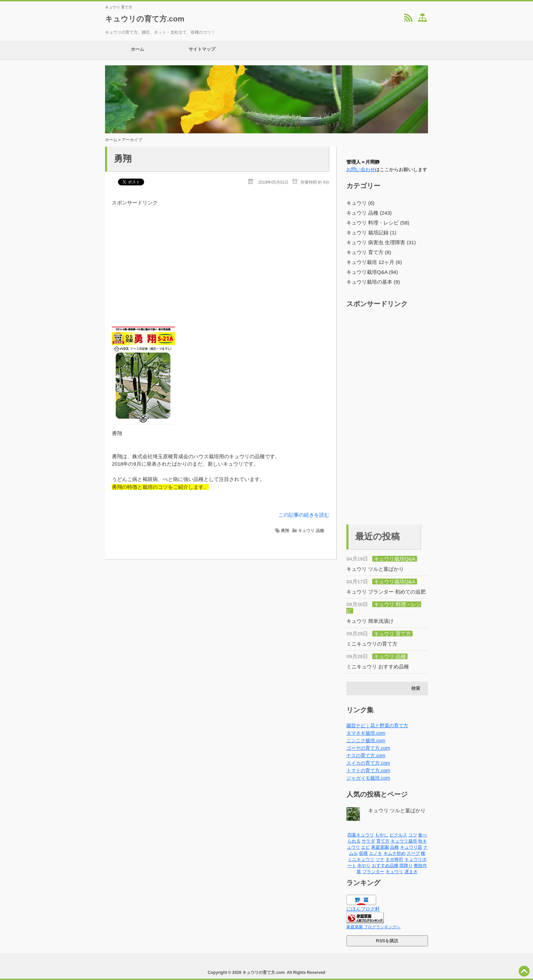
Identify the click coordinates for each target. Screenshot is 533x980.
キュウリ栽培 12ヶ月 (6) (374, 262)
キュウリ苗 (411, 847)
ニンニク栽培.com (366, 741)
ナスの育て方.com (366, 755)
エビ (365, 847)
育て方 (383, 841)
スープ (413, 853)
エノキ (375, 853)
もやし (382, 835)
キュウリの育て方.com (145, 19)
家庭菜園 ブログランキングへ (373, 927)
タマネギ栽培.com (366, 733)
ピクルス (398, 835)
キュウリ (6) (360, 203)
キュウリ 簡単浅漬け (370, 621)
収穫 (363, 853)
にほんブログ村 (363, 909)
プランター (373, 872)
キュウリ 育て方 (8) (369, 252)
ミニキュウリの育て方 (372, 644)
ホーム (137, 50)
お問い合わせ (361, 169)
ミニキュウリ (361, 859)
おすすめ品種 (385, 866)
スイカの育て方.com (368, 763)
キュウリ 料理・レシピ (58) (378, 223)
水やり (364, 866)
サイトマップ (202, 50)
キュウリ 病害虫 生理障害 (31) (381, 242)
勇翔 (123, 159)
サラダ (368, 841)
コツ (413, 835)
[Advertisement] (221, 254)
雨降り (406, 866)
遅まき (411, 872)
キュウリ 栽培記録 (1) (371, 232)
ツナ (380, 859)
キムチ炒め (394, 853)
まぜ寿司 (394, 859)
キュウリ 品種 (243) (369, 213)
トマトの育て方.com (368, 770)
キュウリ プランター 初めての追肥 (386, 592)
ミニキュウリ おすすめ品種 (378, 667)
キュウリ (394, 872)
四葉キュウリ (361, 835)
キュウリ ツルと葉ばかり (375, 569)
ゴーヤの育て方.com (368, 748)
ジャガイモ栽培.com (368, 778)
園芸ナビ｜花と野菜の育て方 (377, 726)
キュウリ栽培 (404, 841)
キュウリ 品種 (311, 531)
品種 (394, 847)
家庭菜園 (380, 847)
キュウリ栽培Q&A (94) (372, 272)
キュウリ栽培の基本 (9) (373, 282)
